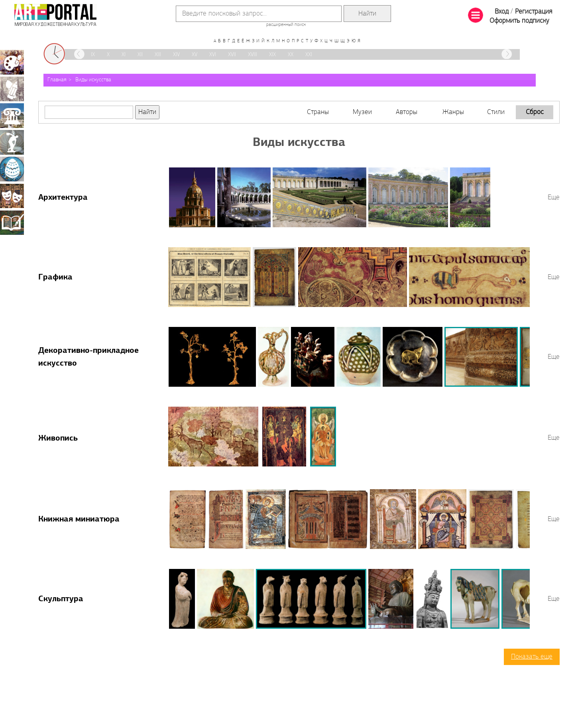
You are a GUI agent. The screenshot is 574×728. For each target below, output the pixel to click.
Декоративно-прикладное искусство (12, 169)
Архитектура (63, 198)
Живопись (58, 439)
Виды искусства (93, 80)
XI (124, 55)
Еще (554, 198)
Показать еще (532, 657)
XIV (176, 55)
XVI (213, 55)
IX (93, 55)
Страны (318, 112)
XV (195, 55)
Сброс (535, 112)
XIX (272, 55)
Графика (55, 277)
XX (291, 55)
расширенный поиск (286, 25)
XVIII (253, 55)
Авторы (407, 112)
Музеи (362, 112)
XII (140, 55)
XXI (309, 55)
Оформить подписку (519, 21)
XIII (158, 55)
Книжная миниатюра (79, 519)
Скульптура (61, 599)
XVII (232, 55)
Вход (502, 12)
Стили (496, 112)
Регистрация (534, 12)
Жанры (453, 112)
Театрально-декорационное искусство (12, 196)
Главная (57, 80)
